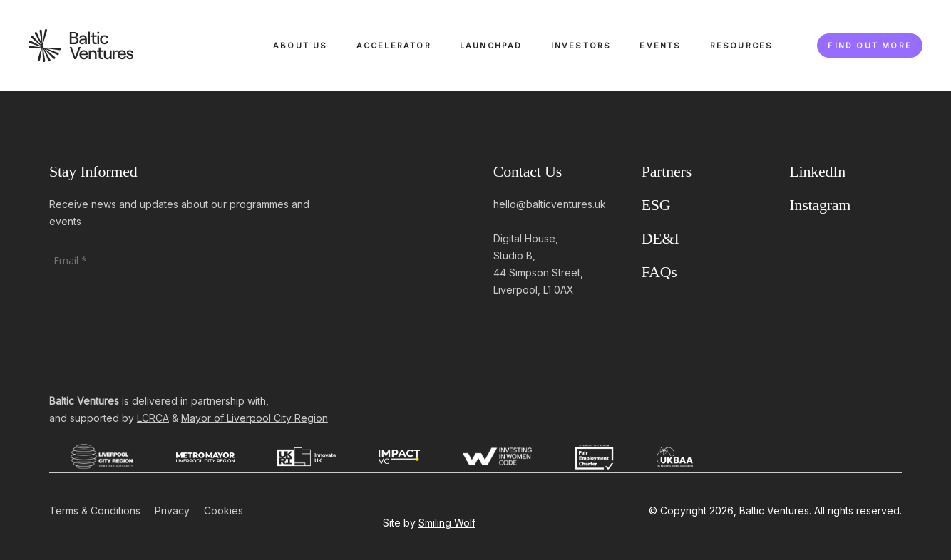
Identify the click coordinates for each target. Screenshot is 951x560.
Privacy (172, 510)
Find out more (870, 46)
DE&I (660, 238)
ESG (656, 205)
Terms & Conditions (95, 510)
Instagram (820, 205)
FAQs (659, 272)
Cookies (223, 510)
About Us (300, 46)
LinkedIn (817, 171)
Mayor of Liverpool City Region (255, 418)
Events (660, 46)
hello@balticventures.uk (550, 204)
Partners (667, 171)
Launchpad (491, 46)
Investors (581, 46)
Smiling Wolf (447, 523)
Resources (742, 46)
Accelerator (394, 46)
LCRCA (153, 418)
